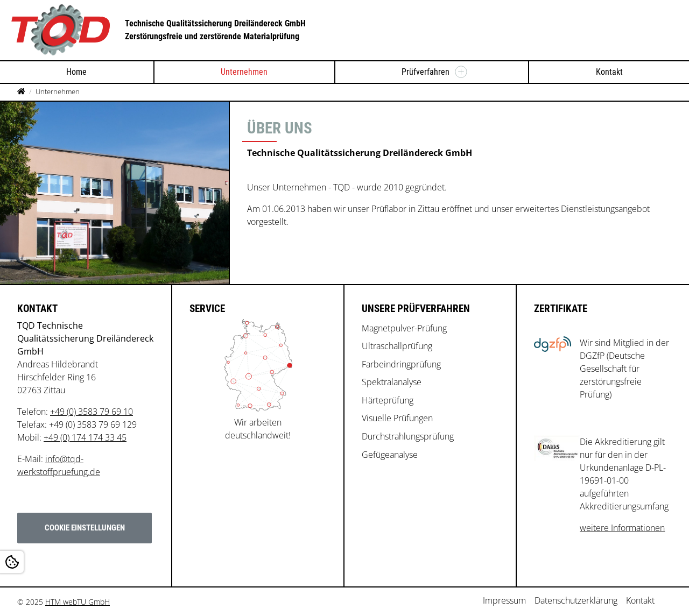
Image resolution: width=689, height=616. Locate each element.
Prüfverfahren (426, 72)
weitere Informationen (622, 528)
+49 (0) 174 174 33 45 (85, 437)
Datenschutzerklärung (576, 600)
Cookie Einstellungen (85, 528)
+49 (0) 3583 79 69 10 (92, 412)
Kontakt (609, 72)
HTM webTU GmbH (78, 602)
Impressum (504, 600)
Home (76, 72)
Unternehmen (244, 72)
